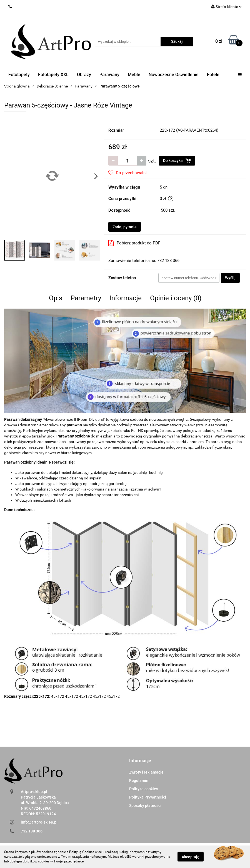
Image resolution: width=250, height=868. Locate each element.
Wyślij (230, 278)
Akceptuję (191, 857)
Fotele (213, 75)
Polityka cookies (144, 789)
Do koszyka (177, 161)
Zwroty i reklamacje (146, 772)
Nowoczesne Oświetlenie (174, 75)
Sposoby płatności (145, 806)
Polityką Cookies (82, 852)
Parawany (109, 75)
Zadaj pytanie (125, 227)
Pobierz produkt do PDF (134, 243)
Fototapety (19, 75)
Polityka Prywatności (148, 797)
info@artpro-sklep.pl (39, 822)
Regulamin (139, 781)
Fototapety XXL (53, 75)
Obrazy (84, 75)
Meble (134, 75)
